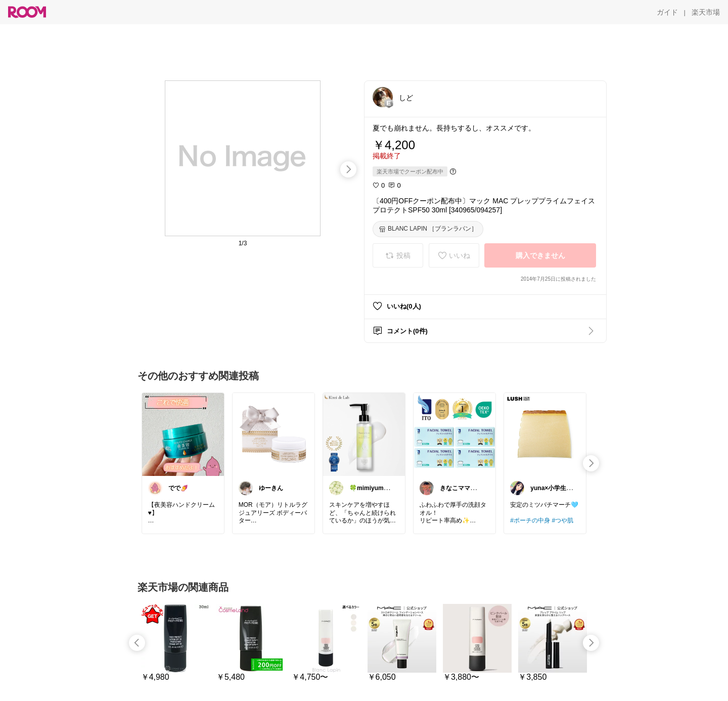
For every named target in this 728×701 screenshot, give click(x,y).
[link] (183, 434)
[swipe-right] (348, 169)
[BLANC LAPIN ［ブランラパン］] (428, 229)
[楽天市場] (706, 12)
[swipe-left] (137, 643)
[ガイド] (667, 12)
